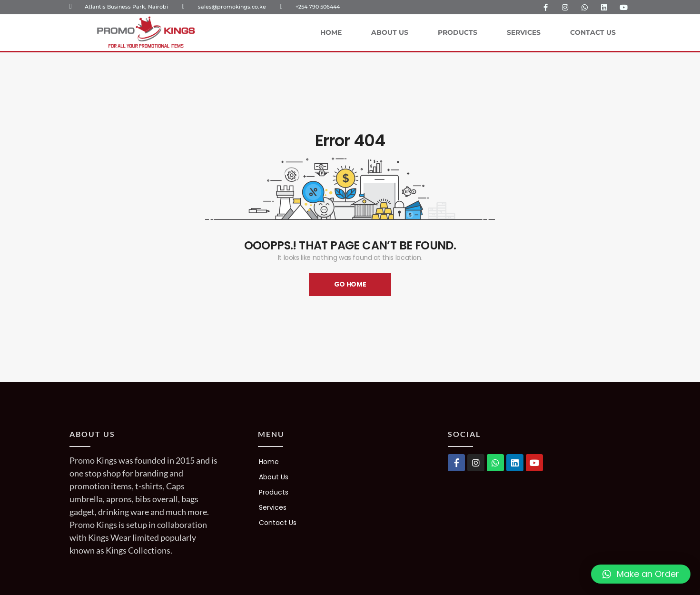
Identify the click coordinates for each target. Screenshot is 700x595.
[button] (641, 574)
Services (524, 32)
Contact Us (593, 32)
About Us (390, 32)
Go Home (350, 284)
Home (331, 32)
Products (458, 32)
